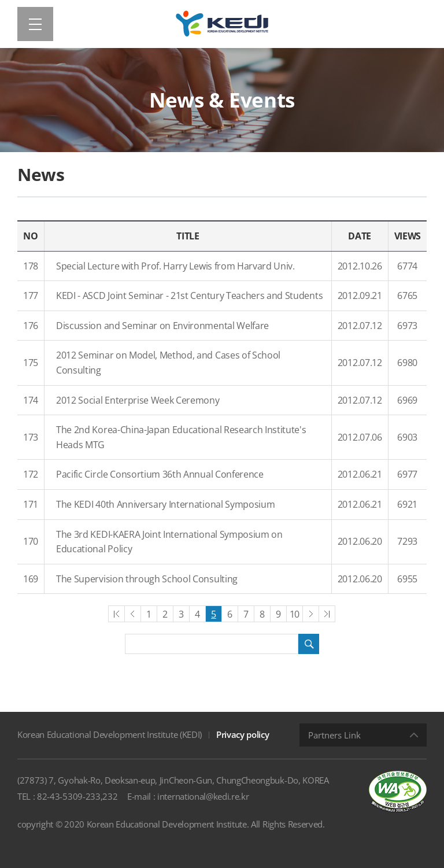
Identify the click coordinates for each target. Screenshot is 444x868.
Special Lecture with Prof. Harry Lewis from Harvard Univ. (175, 266)
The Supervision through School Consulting (147, 579)
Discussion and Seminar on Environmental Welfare (162, 326)
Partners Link (334, 735)
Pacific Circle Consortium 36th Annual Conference (160, 474)
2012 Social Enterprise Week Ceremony (138, 400)
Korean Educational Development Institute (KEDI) (110, 734)
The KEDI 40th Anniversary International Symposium (165, 504)
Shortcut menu (0, 0)
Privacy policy (243, 734)
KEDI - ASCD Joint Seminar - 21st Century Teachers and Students (189, 296)
